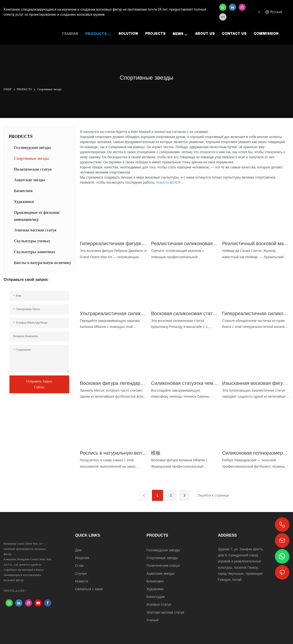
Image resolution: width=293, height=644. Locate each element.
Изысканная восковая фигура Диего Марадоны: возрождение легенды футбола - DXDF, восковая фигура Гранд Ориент (256, 383)
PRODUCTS (24, 89)
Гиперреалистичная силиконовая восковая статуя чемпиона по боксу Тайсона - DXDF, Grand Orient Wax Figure (256, 313)
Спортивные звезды (49, 89)
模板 (156, 453)
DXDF (8, 89)
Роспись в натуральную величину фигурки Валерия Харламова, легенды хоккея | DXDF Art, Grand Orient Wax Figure (113, 453)
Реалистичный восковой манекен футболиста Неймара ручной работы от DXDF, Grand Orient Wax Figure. (256, 243)
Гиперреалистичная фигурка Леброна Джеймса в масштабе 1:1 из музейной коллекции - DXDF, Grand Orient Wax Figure (113, 243)
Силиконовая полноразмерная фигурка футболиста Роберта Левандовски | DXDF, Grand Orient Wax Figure (256, 453)
